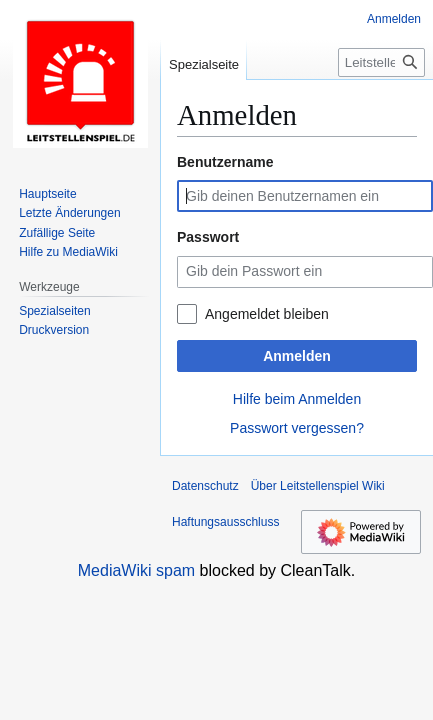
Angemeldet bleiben (267, 314)
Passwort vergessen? (297, 428)
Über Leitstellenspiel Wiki (318, 486)
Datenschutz (205, 486)
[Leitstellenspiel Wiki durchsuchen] (381, 62)
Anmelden (297, 356)
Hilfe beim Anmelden (297, 399)
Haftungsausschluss (225, 522)
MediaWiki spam (136, 570)
